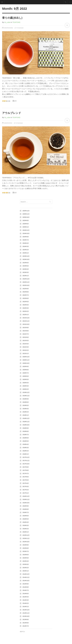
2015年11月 (26, 538)
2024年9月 (26, 237)
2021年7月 (26, 334)
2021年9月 (26, 328)
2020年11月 (26, 360)
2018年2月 (26, 451)
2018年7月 (26, 435)
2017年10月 (26, 464)
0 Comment (19, 28)
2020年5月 (26, 379)
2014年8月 (26, 587)
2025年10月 (26, 217)
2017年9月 (26, 467)
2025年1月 (26, 227)
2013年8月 (26, 623)
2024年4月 (26, 243)
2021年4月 (26, 344)
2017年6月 (26, 477)
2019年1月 (26, 415)
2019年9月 (26, 399)
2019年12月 (26, 392)
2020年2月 (26, 389)
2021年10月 (26, 324)
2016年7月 (26, 512)
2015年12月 (26, 535)
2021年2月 (26, 350)
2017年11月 (26, 461)
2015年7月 (26, 551)
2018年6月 (26, 438)
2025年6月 (26, 224)
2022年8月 (26, 292)
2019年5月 (26, 405)
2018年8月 (26, 431)
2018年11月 (26, 422)
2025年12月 (26, 211)
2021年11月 (26, 321)
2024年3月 (26, 246)
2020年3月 (26, 386)
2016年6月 (26, 516)
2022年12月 (26, 279)
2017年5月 (26, 480)
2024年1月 (26, 253)
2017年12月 (26, 457)
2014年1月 (26, 607)
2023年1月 (26, 276)
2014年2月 (26, 603)
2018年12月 (26, 418)
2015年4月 (26, 561)
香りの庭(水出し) (12, 18)
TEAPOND (16, 22)
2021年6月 (26, 337)
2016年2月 (26, 529)
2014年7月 (26, 590)
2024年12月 (26, 230)
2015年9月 (26, 545)
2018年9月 (26, 428)
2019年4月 (26, 409)
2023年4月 (26, 269)
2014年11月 (26, 577)
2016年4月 (26, 522)
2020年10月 (26, 363)
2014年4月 (26, 597)
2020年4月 (26, 383)
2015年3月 (26, 564)
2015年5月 (26, 558)
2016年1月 (26, 532)
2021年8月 (26, 331)
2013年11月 (26, 613)
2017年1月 (26, 493)
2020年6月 (26, 376)
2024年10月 (26, 233)
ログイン (22, 632)
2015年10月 (26, 542)
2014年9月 (26, 584)
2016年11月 (26, 500)
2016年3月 (26, 525)
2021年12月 (26, 318)
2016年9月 (26, 506)
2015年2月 (26, 568)
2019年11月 (26, 396)
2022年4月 (26, 305)
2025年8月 (26, 221)
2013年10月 (26, 616)
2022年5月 (26, 302)
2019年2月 (26, 412)
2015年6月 (26, 555)
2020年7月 (26, 373)
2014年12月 (26, 574)
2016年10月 (26, 503)
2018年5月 (26, 441)
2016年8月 (26, 509)
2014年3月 (26, 600)
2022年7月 (26, 295)
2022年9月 (26, 289)
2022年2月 (26, 311)
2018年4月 (26, 444)
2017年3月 (26, 487)
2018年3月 (26, 448)
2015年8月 (26, 548)
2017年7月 (26, 474)
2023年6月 (26, 263)
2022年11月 (26, 282)
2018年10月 (26, 425)
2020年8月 (26, 370)
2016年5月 (26, 519)
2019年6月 (26, 402)
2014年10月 (26, 581)
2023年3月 (26, 272)
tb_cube (7, 22)
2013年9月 (26, 620)
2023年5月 (26, 266)
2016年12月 (26, 496)
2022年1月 (26, 315)
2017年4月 (26, 483)
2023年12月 (26, 256)
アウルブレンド (12, 113)
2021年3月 (26, 347)
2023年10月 (26, 259)
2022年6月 (26, 298)
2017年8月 (26, 470)
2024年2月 (26, 250)
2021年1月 (26, 354)
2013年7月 (26, 626)
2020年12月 (26, 357)
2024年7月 (26, 240)
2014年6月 (26, 594)
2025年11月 (26, 214)
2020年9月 (26, 367)
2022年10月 (26, 285)
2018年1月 (26, 454)
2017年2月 (26, 490)
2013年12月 (26, 610)
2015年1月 (26, 571)
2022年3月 (26, 308)
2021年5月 (26, 341)
